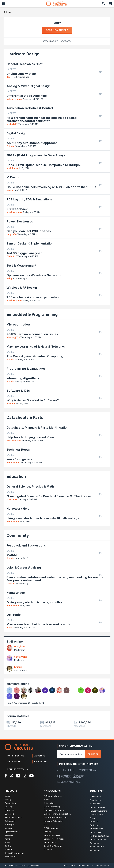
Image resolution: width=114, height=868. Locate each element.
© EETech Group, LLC (14, 865)
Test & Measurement (21, 266)
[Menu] (4, 4)
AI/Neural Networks (53, 796)
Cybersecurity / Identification (57, 814)
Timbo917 (12, 256)
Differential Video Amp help (27, 96)
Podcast (94, 822)
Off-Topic (14, 615)
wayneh (11, 403)
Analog (8, 800)
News (93, 818)
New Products (97, 814)
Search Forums (50, 41)
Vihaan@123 (13, 337)
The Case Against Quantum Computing (35, 356)
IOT (45, 825)
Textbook (94, 843)
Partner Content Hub (100, 836)
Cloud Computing (52, 807)
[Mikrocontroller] (69, 782)
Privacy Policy (70, 865)
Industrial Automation (53, 821)
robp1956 (12, 234)
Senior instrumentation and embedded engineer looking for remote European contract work (55, 579)
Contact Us (41, 762)
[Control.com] (88, 770)
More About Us (16, 756)
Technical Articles (98, 839)
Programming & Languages (26, 369)
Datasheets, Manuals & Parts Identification (37, 428)
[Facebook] (6, 776)
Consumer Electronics (54, 810)
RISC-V (8, 846)
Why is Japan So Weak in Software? (33, 400)
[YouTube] (31, 776)
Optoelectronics (12, 832)
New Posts (66, 41)
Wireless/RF (10, 857)
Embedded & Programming (32, 314)
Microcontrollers (19, 324)
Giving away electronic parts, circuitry (34, 602)
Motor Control (50, 842)
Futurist (11, 146)
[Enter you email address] (71, 754)
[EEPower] (64, 776)
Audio (46, 800)
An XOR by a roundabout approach (32, 143)
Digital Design (16, 133)
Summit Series (97, 829)
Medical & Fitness (52, 835)
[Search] (104, 4)
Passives (9, 835)
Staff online (15, 642)
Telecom (48, 850)
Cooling (8, 807)
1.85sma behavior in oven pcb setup (33, 297)
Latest (8, 796)
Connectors (10, 803)
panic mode (13, 462)
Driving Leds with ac (21, 74)
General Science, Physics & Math (30, 486)
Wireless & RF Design (22, 288)
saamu (10, 190)
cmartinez (12, 499)
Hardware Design (23, 54)
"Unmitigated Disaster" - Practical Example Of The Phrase (49, 496)
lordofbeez (12, 168)
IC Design (13, 177)
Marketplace (16, 593)
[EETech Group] (66, 770)
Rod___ (10, 77)
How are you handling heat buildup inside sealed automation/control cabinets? (42, 119)
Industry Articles (98, 807)
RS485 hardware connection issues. (33, 334)
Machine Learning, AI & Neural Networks (36, 347)
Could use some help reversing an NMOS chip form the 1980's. (52, 187)
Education (16, 476)
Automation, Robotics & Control (30, 108)
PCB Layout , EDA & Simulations (29, 199)
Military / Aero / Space (54, 839)
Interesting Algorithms (23, 378)
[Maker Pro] (78, 776)
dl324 (10, 628)
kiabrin (10, 584)
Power (8, 842)
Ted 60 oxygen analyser (24, 253)
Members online (18, 684)
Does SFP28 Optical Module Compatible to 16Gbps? (44, 165)
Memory (8, 828)
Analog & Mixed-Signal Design (28, 86)
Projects (94, 825)
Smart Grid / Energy (53, 846)
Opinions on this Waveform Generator (34, 275)
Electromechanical (13, 817)
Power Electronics (20, 221)
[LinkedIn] (18, 776)
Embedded (10, 821)
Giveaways (95, 804)
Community (18, 535)
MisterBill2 (12, 124)
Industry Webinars (98, 811)
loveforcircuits (14, 212)
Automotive (49, 803)
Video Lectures (97, 847)
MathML (12, 555)
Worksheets (96, 850)
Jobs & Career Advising (24, 567)
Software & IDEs (18, 391)
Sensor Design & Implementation (30, 243)
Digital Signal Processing (55, 817)
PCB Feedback (17, 209)
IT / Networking (51, 828)
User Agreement (102, 865)
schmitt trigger (14, 99)
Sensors (9, 850)
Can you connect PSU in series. (29, 231)
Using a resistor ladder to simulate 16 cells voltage (43, 518)
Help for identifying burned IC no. (31, 437)
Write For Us (14, 762)
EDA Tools (9, 814)
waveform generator (22, 459)
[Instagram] (25, 776)
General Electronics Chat (25, 64)
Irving (9, 278)
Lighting (47, 832)
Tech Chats (96, 832)
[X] (12, 776)
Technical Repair (19, 450)
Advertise (40, 756)
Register (93, 754)
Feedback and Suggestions (26, 545)
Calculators (95, 797)
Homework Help (18, 509)
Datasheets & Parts (25, 417)
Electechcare (14, 440)
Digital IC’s (9, 810)
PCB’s (7, 839)
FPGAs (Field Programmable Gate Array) (36, 155)
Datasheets (95, 800)
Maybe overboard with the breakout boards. (39, 624)
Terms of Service (86, 865)
